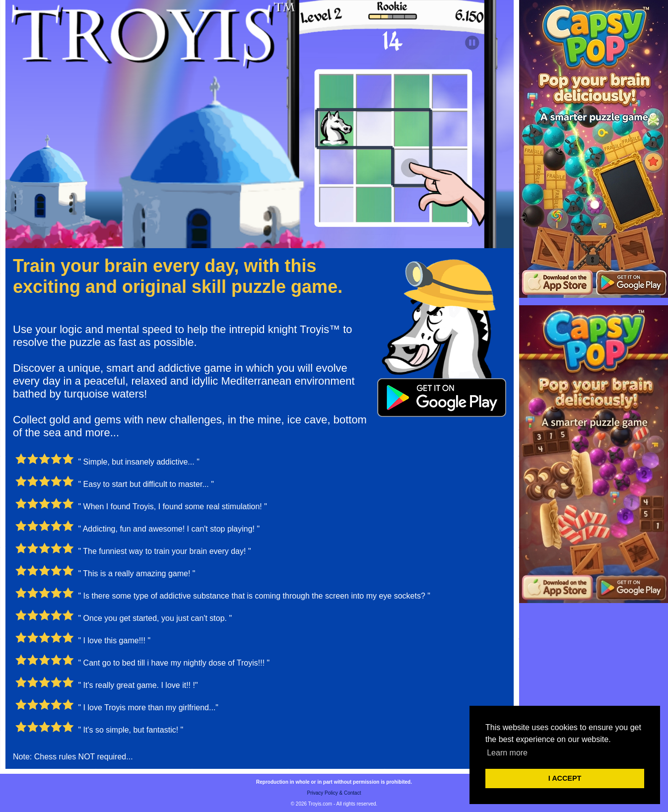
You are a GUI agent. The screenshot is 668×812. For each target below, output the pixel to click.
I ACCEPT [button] (565, 778)
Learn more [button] (507, 753)
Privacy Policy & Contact (334, 793)
